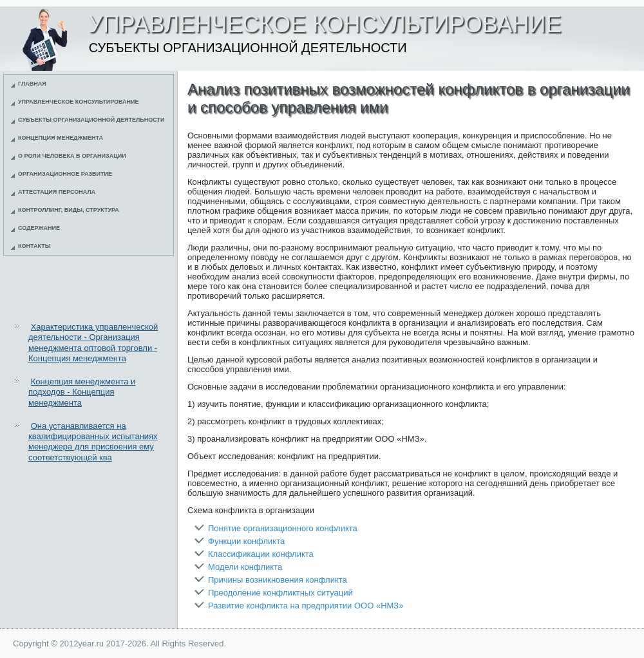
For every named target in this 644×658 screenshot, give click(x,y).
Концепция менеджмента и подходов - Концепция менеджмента (82, 392)
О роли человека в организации (72, 156)
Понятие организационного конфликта (283, 528)
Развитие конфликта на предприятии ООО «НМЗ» (306, 606)
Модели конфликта (245, 567)
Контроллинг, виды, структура (69, 210)
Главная (32, 84)
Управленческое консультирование (79, 102)
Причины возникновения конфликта (278, 580)
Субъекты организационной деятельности (91, 120)
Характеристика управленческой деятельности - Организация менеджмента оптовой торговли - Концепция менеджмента (93, 343)
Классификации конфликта (261, 554)
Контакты (34, 246)
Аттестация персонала (57, 192)
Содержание (39, 228)
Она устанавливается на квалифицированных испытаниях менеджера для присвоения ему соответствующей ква (93, 442)
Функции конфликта (246, 541)
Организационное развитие (65, 174)
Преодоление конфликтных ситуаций (280, 593)
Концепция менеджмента (61, 138)
